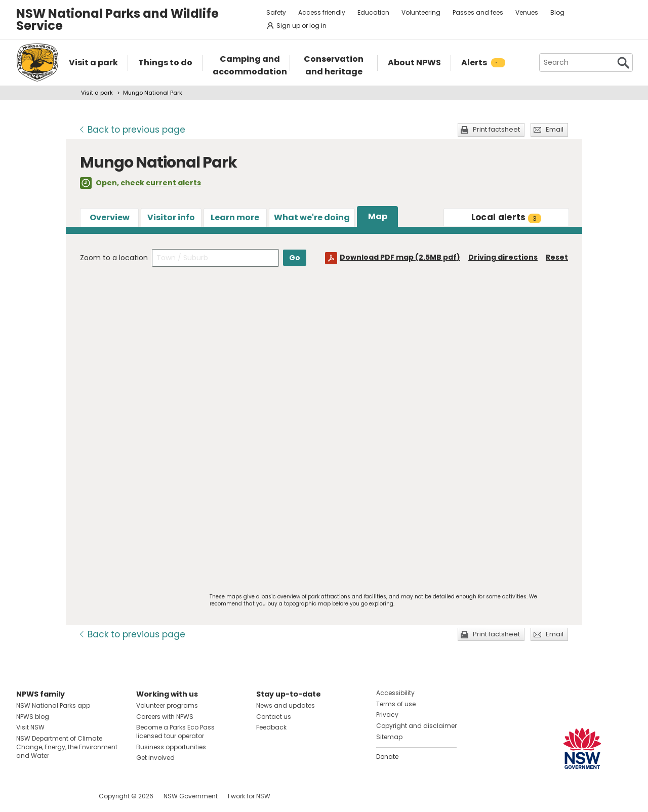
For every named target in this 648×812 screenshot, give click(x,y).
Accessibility (395, 693)
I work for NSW (249, 796)
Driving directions (503, 257)
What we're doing (312, 217)
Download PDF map (400, 257)
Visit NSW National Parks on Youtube (69, 796)
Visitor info (171, 217)
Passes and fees (478, 12)
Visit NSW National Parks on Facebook (26, 796)
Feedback (271, 727)
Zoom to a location (114, 258)
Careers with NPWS (165, 717)
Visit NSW (30, 727)
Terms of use (396, 704)
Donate (387, 757)
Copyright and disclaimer (416, 726)
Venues (527, 12)
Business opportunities (171, 747)
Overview (110, 217)
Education (373, 12)
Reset (557, 257)
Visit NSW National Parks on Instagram (47, 796)
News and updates (286, 705)
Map (378, 216)
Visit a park (97, 93)
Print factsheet (496, 129)
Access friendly (322, 12)
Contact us (274, 717)
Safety (276, 12)
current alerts (173, 183)
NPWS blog (33, 717)
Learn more (235, 217)
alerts (507, 217)
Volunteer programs (167, 705)
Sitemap (389, 737)
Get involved (155, 758)
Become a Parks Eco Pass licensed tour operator (175, 732)
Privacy (387, 715)
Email (555, 129)
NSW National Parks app (53, 705)
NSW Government (191, 796)
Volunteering (421, 12)
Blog (557, 12)
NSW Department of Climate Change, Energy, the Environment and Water (67, 747)
